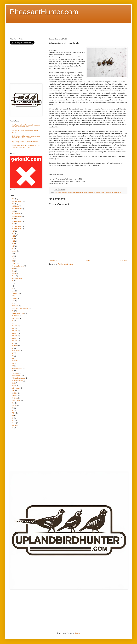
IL (12, 286)
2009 (13, 204)
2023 (13, 244)
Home (88, 261)
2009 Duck (15, 206)
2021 (13, 239)
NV (13, 353)
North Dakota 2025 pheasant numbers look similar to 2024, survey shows (26, 137)
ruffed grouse (16, 388)
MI (12, 303)
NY (13, 356)
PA (13, 371)
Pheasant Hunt (117, 192)
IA (12, 281)
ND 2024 (14, 338)
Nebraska (15, 346)
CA (13, 259)
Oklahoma (15, 361)
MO (13, 321)
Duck (13, 268)
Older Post (123, 261)
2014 (13, 231)
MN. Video (15, 318)
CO (13, 261)
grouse (14, 273)
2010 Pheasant (17, 216)
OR (13, 366)
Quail (13, 383)
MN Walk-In (15, 316)
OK (13, 358)
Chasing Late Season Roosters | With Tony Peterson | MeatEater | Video (26, 146)
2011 (13, 219)
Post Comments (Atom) (66, 264)
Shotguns (15, 398)
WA (13, 415)
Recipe (14, 386)
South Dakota (16, 401)
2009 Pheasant (17, 209)
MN (13, 311)
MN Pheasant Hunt (89, 192)
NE (13, 343)
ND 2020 (14, 331)
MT (13, 323)
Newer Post (53, 261)
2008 (56, 192)
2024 (13, 246)
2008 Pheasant (63, 192)
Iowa (13, 291)
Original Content (100, 192)
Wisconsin (15, 426)
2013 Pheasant (17, 229)
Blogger (77, 633)
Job (13, 296)
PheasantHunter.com (44, 12)
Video (13, 413)
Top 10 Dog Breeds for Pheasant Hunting (25, 142)
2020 (13, 236)
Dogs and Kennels (18, 266)
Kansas (14, 298)
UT (13, 410)
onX (13, 363)
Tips (13, 403)
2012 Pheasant (17, 226)
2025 (13, 249)
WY (13, 428)
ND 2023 (14, 336)
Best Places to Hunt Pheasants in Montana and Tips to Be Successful (26, 126)
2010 (13, 211)
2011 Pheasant (17, 221)
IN (12, 288)
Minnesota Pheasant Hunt (75, 192)
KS (13, 301)
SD (13, 391)
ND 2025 (14, 341)
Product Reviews (17, 381)
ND (13, 328)
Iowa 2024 (15, 293)
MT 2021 (14, 326)
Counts (14, 263)
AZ (13, 256)
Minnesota (15, 306)
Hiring (14, 276)
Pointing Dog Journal (18, 378)
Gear (13, 271)
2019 (13, 234)
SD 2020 (14, 393)
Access (14, 251)
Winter (14, 423)
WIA (13, 420)
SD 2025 (14, 396)
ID (12, 283)
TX (13, 408)
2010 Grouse (16, 214)
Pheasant (109, 192)
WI (13, 418)
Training (14, 406)
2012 (13, 224)
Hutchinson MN (17, 278)
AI (12, 254)
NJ (13, 348)
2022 (13, 241)
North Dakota (16, 351)
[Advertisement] (54, 28)
